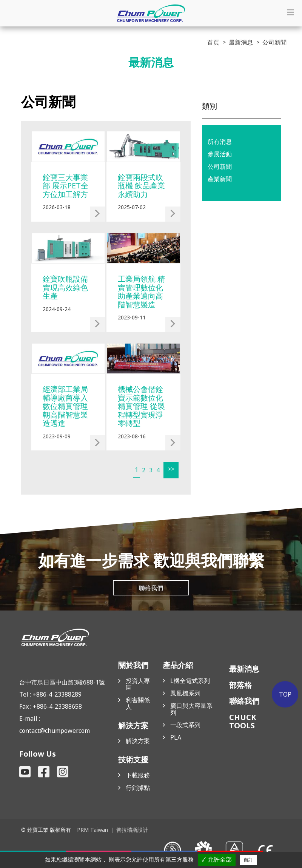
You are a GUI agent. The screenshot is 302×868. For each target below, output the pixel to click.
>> (170, 469)
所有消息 (220, 142)
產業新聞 (220, 179)
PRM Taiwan (92, 830)
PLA (176, 738)
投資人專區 (138, 685)
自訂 (248, 860)
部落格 (240, 686)
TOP (286, 694)
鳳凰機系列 (185, 694)
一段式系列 (185, 726)
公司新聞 (220, 167)
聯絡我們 (151, 589)
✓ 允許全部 (216, 860)
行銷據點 (138, 788)
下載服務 (138, 776)
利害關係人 (138, 704)
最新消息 (244, 670)
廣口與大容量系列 (191, 710)
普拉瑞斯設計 (132, 830)
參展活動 (220, 154)
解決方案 (138, 742)
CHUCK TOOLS (243, 722)
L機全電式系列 (190, 681)
